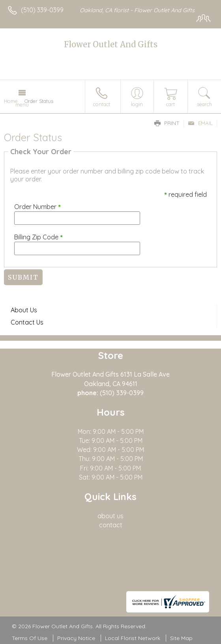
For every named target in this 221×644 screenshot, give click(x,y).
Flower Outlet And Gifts (111, 44)
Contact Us (27, 322)
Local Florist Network (133, 638)
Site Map (181, 638)
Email (200, 123)
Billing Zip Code (38, 237)
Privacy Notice (76, 638)
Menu (22, 105)
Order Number (37, 207)
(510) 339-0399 (42, 10)
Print (167, 123)
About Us (24, 310)
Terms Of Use (30, 638)
